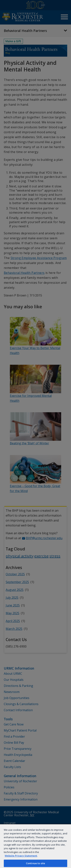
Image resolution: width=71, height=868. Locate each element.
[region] (35, 846)
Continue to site (35, 863)
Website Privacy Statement (21, 856)
